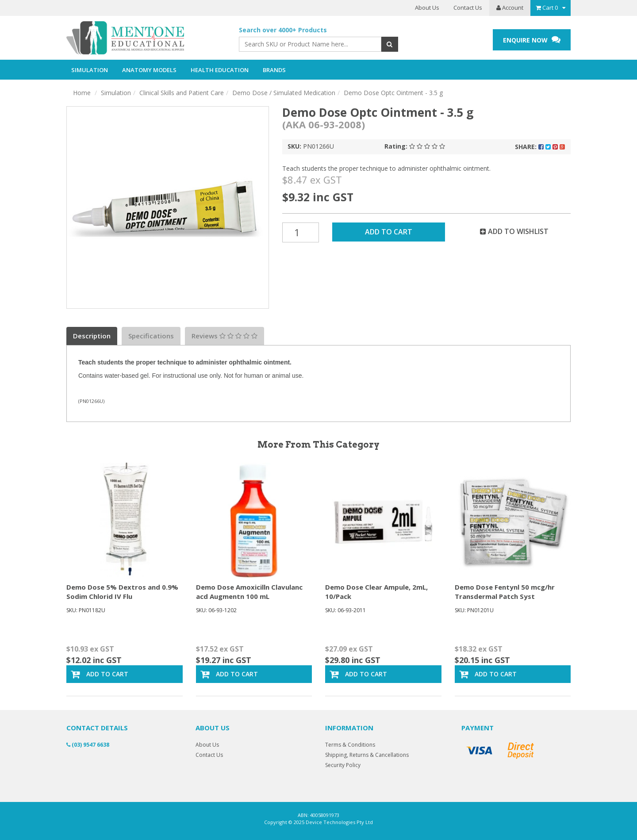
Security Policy (343, 765)
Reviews (224, 336)
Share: (540, 147)
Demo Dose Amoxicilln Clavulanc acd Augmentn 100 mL (249, 592)
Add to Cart (389, 232)
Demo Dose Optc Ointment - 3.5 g (393, 93)
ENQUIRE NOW (532, 40)
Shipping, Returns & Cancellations (367, 755)
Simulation (116, 93)
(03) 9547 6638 (88, 745)
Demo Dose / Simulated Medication (284, 93)
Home (82, 93)
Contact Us (468, 8)
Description (92, 336)
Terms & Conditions (350, 745)
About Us (427, 8)
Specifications (151, 336)
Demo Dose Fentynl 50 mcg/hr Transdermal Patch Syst (505, 592)
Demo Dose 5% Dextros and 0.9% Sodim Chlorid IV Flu (122, 592)
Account (510, 8)
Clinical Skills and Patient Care (182, 93)
